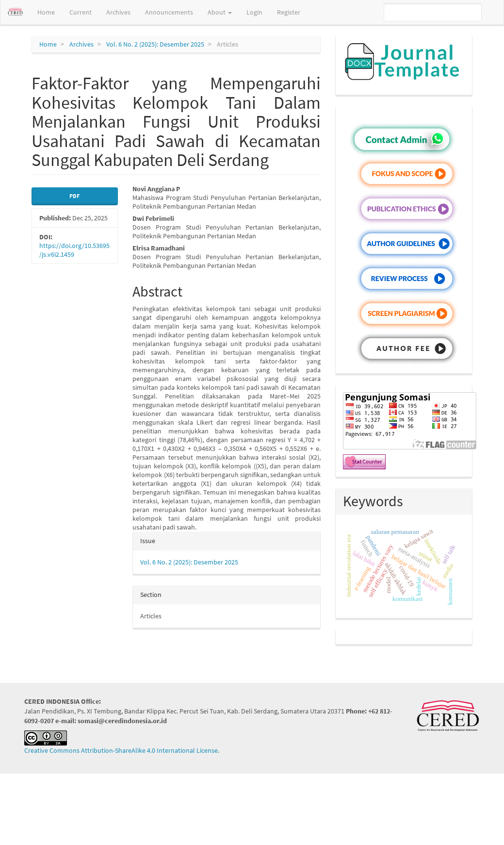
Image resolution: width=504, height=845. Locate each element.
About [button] (220, 12)
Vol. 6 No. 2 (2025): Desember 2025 (155, 44)
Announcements (169, 12)
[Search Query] (433, 12)
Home (46, 12)
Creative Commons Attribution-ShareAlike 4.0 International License (121, 750)
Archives (118, 12)
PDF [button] (74, 196)
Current (81, 12)
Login (254, 12)
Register (289, 12)
